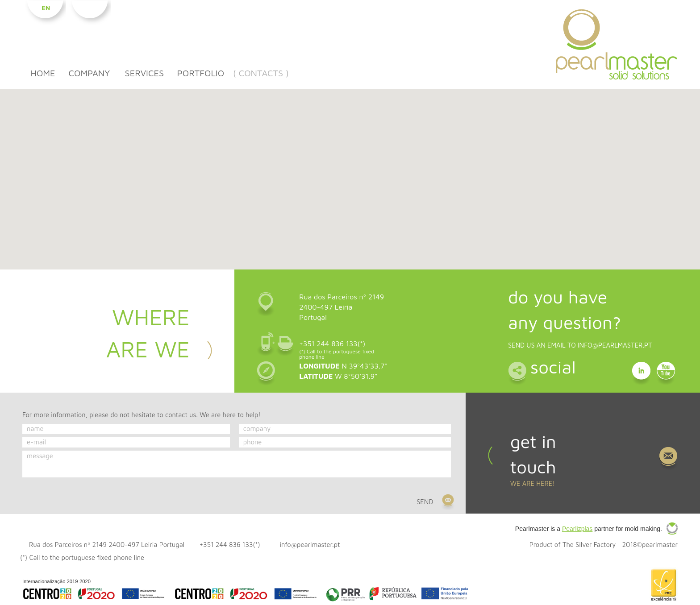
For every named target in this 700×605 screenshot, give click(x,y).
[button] (350, 174)
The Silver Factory (589, 545)
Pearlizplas (577, 529)
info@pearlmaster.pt (615, 345)
